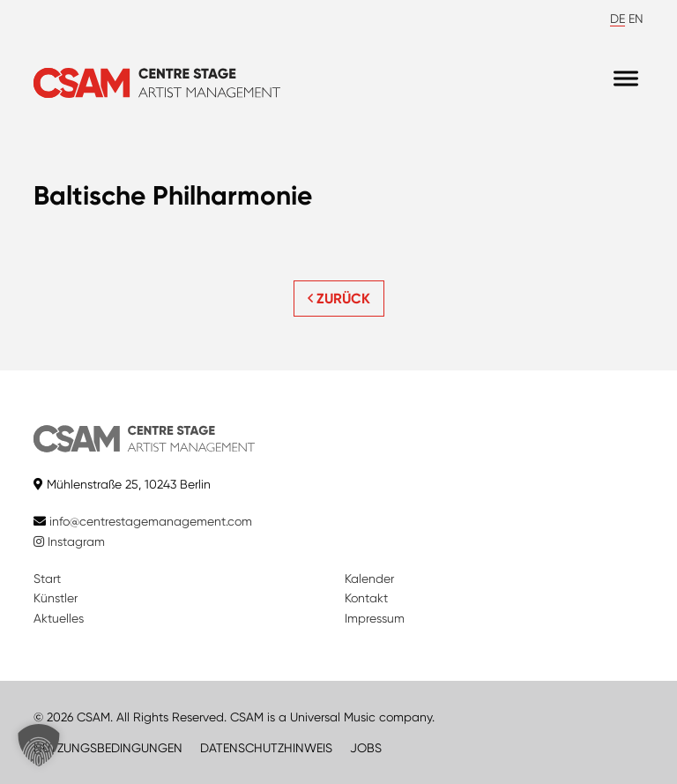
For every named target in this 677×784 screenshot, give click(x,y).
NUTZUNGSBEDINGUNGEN (108, 748)
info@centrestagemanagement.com (151, 521)
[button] (39, 745)
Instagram (69, 541)
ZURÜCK (339, 299)
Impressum (375, 618)
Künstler (56, 598)
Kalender (369, 579)
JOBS (366, 748)
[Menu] (626, 79)
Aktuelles (59, 618)
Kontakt (366, 598)
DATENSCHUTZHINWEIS (266, 748)
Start (47, 579)
